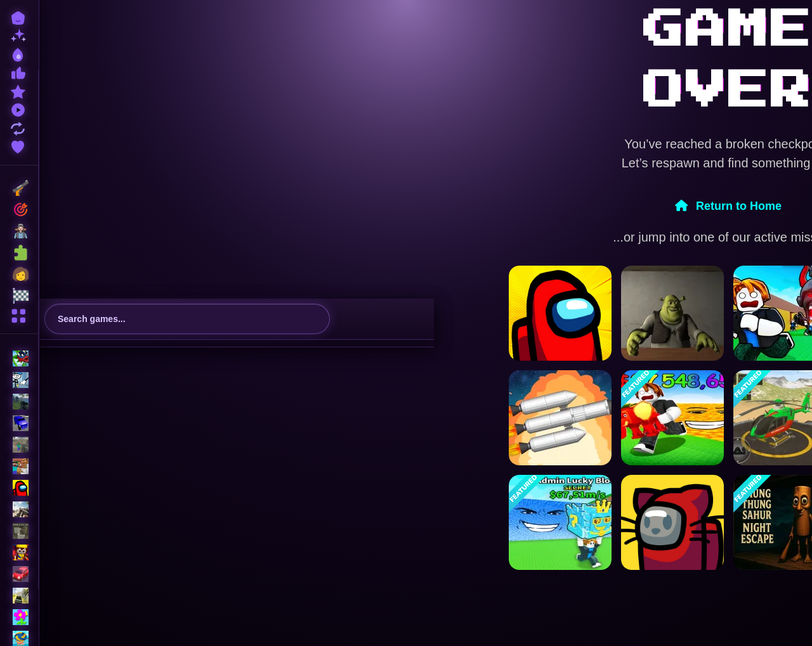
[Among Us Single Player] (560, 313)
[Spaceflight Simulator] (560, 418)
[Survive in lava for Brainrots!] (672, 418)
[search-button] (315, 319)
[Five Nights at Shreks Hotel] (672, 313)
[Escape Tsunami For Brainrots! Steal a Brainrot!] (560, 522)
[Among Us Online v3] (672, 522)
